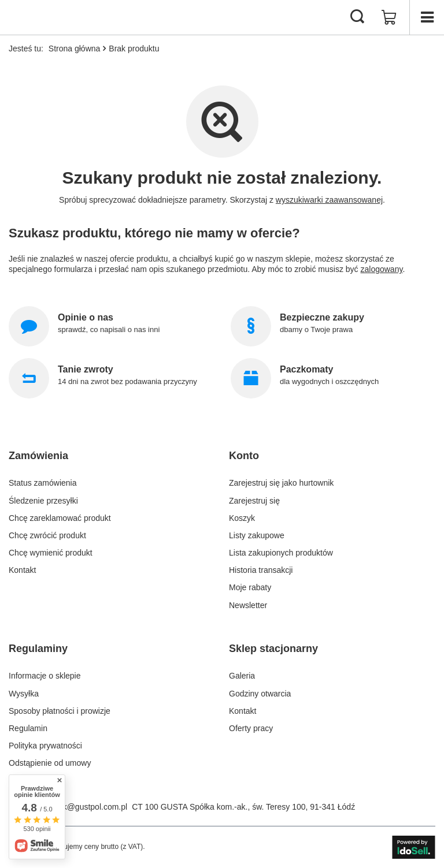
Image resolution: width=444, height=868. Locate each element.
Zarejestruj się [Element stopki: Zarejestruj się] (254, 501)
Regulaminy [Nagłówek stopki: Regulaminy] (38, 649)
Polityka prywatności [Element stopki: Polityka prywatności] (45, 746)
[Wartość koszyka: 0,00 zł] (389, 17)
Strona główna (75, 49)
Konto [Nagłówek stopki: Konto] (244, 456)
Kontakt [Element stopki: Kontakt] (22, 570)
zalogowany (382, 269)
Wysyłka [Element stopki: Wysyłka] (24, 694)
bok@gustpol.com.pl (90, 807)
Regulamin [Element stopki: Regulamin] (28, 728)
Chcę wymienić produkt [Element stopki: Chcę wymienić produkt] (51, 553)
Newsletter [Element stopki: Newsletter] (248, 605)
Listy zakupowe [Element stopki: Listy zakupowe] (257, 535)
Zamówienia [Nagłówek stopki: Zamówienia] (38, 456)
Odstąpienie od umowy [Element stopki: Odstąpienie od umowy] (50, 763)
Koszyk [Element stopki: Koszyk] (242, 518)
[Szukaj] (357, 17)
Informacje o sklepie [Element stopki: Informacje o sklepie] (45, 676)
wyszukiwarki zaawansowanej (329, 200)
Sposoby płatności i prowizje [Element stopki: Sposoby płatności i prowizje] (60, 711)
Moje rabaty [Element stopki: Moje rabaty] (250, 587)
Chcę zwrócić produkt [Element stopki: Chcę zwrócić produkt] (47, 535)
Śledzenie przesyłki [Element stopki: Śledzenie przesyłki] (43, 501)
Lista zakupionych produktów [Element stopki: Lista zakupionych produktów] (281, 553)
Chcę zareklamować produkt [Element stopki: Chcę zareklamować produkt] (60, 518)
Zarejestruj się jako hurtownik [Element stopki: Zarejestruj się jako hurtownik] (281, 483)
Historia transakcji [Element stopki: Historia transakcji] (261, 570)
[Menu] (427, 17)
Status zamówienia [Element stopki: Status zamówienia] (43, 483)
